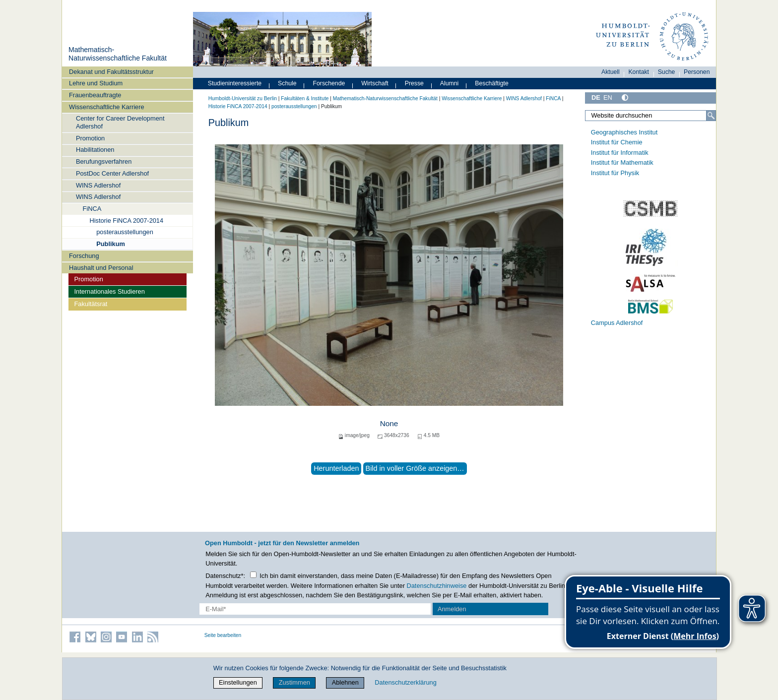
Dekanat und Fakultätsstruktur (111, 72)
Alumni (450, 83)
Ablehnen (345, 682)
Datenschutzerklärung (405, 682)
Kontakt (639, 72)
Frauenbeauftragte (95, 95)
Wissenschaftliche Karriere (106, 107)
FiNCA (92, 209)
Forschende (329, 83)
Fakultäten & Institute (305, 98)
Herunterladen (336, 468)
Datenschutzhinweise (437, 586)
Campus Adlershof (617, 323)
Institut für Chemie (617, 142)
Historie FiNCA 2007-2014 (126, 221)
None (389, 423)
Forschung (84, 256)
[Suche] (711, 116)
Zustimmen (294, 682)
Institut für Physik (615, 173)
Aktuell (611, 72)
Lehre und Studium (96, 83)
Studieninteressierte (235, 83)
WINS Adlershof (98, 185)
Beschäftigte (492, 83)
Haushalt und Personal (101, 268)
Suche (667, 72)
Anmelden (452, 609)
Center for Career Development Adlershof (120, 122)
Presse (414, 83)
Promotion (90, 138)
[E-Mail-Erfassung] (315, 609)
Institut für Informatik (620, 153)
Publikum (111, 244)
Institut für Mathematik (622, 162)
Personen (697, 72)
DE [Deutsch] (596, 97)
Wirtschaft (375, 83)
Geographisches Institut (624, 132)
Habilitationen (95, 150)
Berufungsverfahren (104, 161)
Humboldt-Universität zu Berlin (243, 98)
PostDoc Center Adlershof (112, 173)
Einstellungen (238, 682)
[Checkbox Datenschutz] (253, 575)
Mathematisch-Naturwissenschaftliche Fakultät (118, 54)
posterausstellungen (125, 232)
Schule (287, 83)
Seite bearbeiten (223, 635)
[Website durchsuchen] (650, 116)
